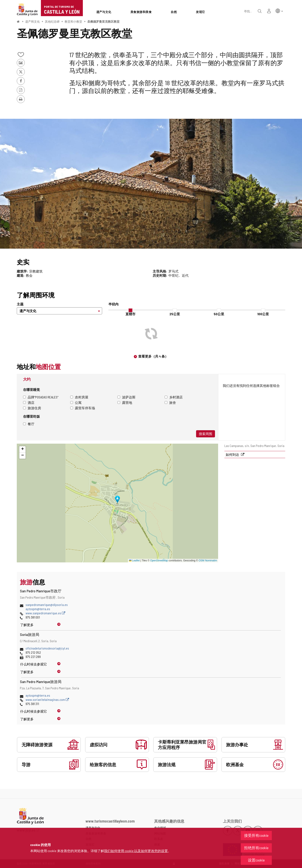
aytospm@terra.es (38, 609)
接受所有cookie (256, 835)
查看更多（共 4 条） (153, 356)
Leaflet (134, 561)
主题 (20, 304)
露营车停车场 (83, 408)
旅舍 (170, 402)
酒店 (29, 402)
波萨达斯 (126, 397)
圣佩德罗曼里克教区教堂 (103, 21)
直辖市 (130, 314)
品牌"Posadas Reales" (41, 397)
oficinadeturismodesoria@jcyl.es (47, 648)
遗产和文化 (33, 21)
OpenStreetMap (159, 561)
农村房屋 (79, 397)
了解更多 (27, 625)
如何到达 (233, 454)
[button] (279, 11)
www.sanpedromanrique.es (45, 613)
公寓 (76, 402)
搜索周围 (206, 434)
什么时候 (34, 664)
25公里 (175, 314)
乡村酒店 (174, 397)
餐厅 (29, 424)
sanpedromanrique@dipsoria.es (47, 605)
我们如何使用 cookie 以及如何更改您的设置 (136, 851)
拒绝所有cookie (256, 848)
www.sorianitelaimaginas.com (47, 699)
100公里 (263, 314)
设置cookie (256, 860)
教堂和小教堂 (73, 21)
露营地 (125, 402)
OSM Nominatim (208, 561)
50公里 (219, 314)
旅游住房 (32, 408)
